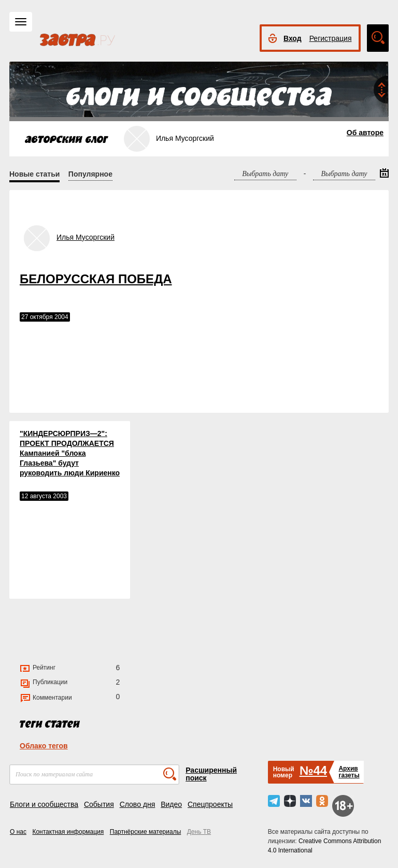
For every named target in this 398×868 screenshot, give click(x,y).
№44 (313, 770)
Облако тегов (44, 746)
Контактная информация (68, 832)
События (99, 804)
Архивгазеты (349, 772)
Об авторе (365, 133)
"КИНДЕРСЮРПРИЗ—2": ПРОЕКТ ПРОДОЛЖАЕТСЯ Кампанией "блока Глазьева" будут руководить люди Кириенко (70, 453)
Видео (171, 804)
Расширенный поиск (211, 774)
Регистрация (331, 38)
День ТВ (199, 832)
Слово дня (138, 804)
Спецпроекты (210, 804)
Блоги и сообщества (44, 804)
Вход (293, 38)
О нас (18, 832)
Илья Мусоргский (86, 237)
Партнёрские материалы (146, 832)
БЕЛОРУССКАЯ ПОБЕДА (96, 279)
